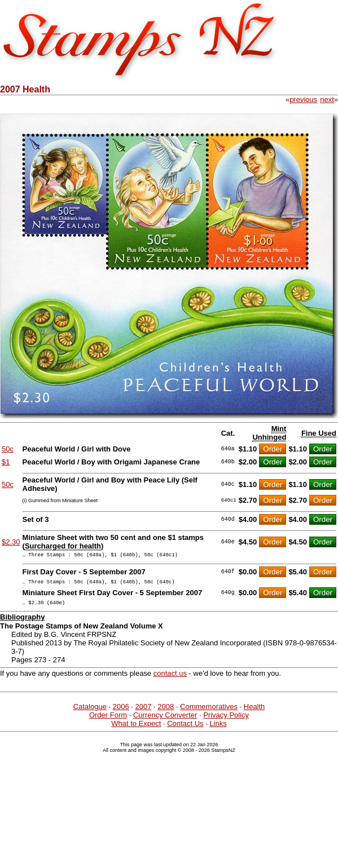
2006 (121, 712)
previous (303, 99)
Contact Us (185, 728)
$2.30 (11, 542)
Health (254, 712)
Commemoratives (209, 712)
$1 (6, 462)
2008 (166, 712)
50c (8, 449)
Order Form (108, 720)
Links (218, 728)
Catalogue (90, 712)
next (327, 99)
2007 (144, 712)
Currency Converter (165, 720)
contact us (170, 678)
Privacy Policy (226, 720)
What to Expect (136, 728)
